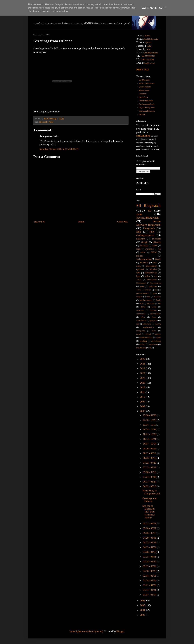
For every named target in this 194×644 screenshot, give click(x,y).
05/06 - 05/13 (150, 533)
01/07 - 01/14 (150, 595)
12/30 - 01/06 (150, 415)
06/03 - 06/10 (150, 486)
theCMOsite (141, 348)
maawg (158, 324)
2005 (143, 605)
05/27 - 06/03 (150, 524)
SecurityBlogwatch (148, 218)
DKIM (154, 252)
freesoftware (141, 320)
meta (138, 266)
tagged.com (153, 344)
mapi (148, 297)
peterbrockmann (146, 300)
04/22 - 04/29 (150, 543)
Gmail (158, 259)
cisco (155, 263)
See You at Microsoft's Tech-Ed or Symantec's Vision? (149, 512)
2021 (143, 378)
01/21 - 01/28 (150, 585)
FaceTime (151, 303)
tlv (150, 211)
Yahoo (139, 290)
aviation (148, 290)
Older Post (123, 222)
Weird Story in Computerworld (151, 492)
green (155, 293)
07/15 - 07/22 (150, 467)
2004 (143, 610)
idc (138, 324)
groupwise (154, 320)
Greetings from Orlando (150, 500)
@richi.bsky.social (151, 39)
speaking (143, 341)
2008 (143, 406)
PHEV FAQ (142, 70)
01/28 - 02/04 (150, 580)
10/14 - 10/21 (150, 439)
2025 (143, 359)
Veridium (143, 94)
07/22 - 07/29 (150, 463)
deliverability (155, 314)
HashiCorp (143, 97)
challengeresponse (145, 235)
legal (138, 249)
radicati (148, 334)
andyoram (140, 310)
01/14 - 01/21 (150, 590)
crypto (155, 246)
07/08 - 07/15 (150, 472)
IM (159, 303)
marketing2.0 (148, 327)
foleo (154, 317)
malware (141, 239)
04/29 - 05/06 (150, 538)
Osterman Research (147, 111)
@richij (148, 42)
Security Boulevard (147, 83)
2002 (143, 615)
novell (139, 334)
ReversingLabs (145, 87)
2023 (143, 368)
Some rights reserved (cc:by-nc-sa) (86, 631)
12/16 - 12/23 (150, 420)
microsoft (43, 122)
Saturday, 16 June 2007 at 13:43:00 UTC (59, 149)
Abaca (139, 280)
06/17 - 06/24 (150, 482)
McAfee (153, 269)
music (154, 331)
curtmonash (141, 314)
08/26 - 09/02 (150, 449)
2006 (143, 601)
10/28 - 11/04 (150, 430)
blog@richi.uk (149, 63)
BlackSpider (152, 280)
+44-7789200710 (148, 56)
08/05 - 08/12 (150, 458)
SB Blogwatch (148, 205)
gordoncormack (142, 293)
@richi (147, 36)
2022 (143, 373)
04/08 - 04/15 (150, 552)
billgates (153, 310)
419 (156, 276)
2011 (143, 392)
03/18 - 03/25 (150, 562)
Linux (154, 307)
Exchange (144, 246)
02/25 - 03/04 (150, 566)
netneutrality (151, 266)
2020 (143, 383)
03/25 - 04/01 (150, 557)
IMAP (143, 307)
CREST (142, 114)
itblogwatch (149, 228)
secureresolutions (146, 337)
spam (139, 214)
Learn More (149, 8)
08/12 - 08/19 (150, 453)
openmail (140, 269)
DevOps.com (144, 80)
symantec (149, 249)
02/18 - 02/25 (150, 571)
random (158, 334)
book (146, 101)
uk (160, 249)
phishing (157, 242)
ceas (156, 290)
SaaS (142, 286)
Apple (158, 300)
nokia (143, 252)
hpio (138, 276)
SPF (138, 273)
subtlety (142, 344)
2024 (143, 364)
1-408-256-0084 (147, 59)
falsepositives (151, 273)
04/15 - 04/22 (150, 547)
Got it (163, 8)
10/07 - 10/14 (150, 444)
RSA (152, 232)
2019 (143, 387)
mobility (157, 297)
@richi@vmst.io (151, 53)
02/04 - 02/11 (150, 576)
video (51, 122)
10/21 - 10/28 (150, 434)
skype (158, 337)
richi (148, 49)
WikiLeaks (153, 286)
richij (149, 46)
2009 (143, 402)
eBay (143, 317)
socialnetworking (144, 259)
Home (81, 222)
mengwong (141, 331)
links (139, 232)
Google (145, 242)
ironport (139, 297)
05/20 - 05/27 (150, 528)
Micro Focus (144, 90)
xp (150, 348)
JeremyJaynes (155, 283)
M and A (144, 263)
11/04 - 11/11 (150, 425)
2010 (143, 397)
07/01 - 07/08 (150, 477)
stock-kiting (156, 341)
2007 (143, 411)
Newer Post (40, 222)
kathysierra (147, 324)
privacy (140, 256)
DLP (141, 303)
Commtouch (141, 283)
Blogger (120, 631)
